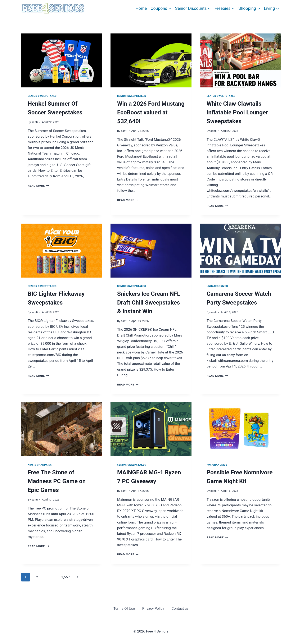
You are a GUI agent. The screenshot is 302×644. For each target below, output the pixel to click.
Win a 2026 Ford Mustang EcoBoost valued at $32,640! (151, 112)
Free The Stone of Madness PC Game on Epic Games (57, 481)
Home (141, 8)
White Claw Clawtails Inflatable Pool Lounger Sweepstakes (237, 112)
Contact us (180, 608)
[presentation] (62, 60)
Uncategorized (217, 286)
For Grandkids (217, 465)
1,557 (66, 577)
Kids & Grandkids (40, 465)
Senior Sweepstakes (42, 96)
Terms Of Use (124, 608)
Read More (39, 186)
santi (35, 122)
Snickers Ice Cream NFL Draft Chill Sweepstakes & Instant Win (149, 303)
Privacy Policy (153, 608)
